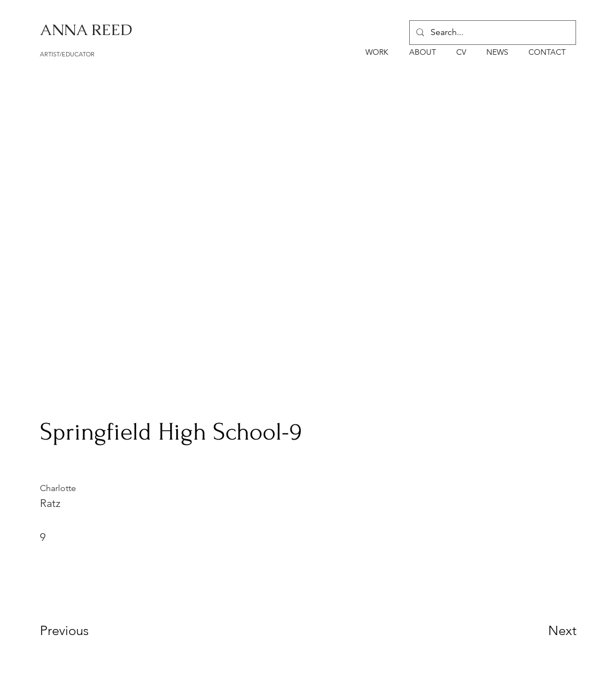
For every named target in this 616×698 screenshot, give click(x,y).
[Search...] (492, 33)
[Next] (541, 630)
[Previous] (79, 630)
